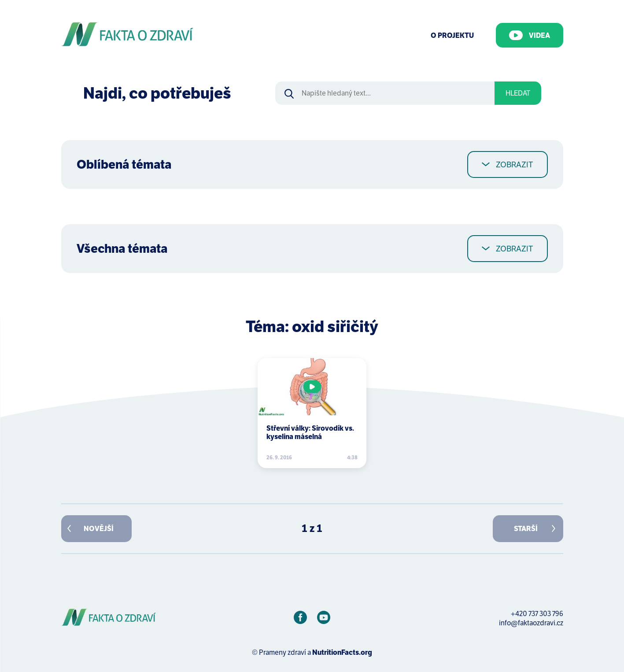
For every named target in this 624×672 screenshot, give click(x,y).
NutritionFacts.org (342, 652)
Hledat (518, 93)
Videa (530, 35)
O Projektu (452, 35)
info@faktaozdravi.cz (531, 623)
